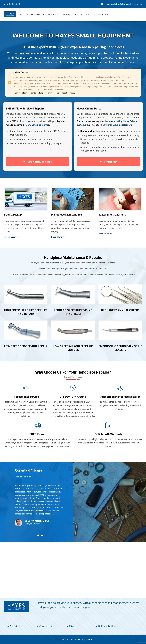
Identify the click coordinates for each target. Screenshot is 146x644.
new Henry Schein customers (116, 125)
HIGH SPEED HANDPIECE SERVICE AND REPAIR (26, 312)
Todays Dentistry (32, 524)
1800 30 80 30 (12, 4)
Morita (120, 402)
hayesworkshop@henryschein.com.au (122, 4)
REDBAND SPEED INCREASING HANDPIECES (73, 312)
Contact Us (90, 15)
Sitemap (74, 626)
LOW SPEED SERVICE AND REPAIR (26, 346)
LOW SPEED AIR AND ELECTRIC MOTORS (73, 348)
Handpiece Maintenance (67, 214)
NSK (130, 402)
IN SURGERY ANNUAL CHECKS (120, 310)
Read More (58, 237)
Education (67, 15)
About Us (79, 15)
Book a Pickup (13, 214)
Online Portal (105, 15)
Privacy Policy (107, 626)
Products (54, 15)
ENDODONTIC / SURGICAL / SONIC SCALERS (120, 348)
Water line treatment (112, 214)
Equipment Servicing (36, 15)
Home (22, 15)
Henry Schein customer (37, 125)
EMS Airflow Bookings (38, 162)
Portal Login (108, 162)
